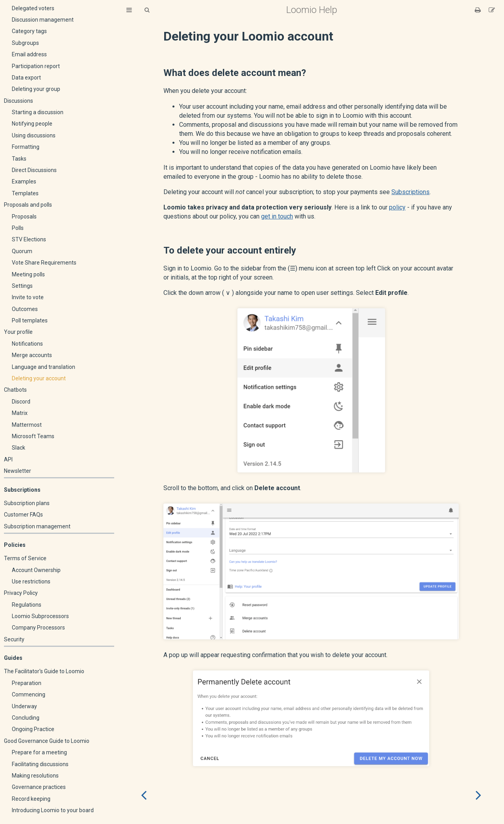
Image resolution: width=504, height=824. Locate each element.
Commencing (29, 694)
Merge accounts (32, 355)
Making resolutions (35, 776)
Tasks (19, 159)
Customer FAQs (23, 515)
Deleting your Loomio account (248, 36)
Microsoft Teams (33, 436)
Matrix (20, 413)
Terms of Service (25, 558)
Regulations (27, 605)
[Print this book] (479, 10)
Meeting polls (28, 274)
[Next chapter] (478, 795)
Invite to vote (28, 297)
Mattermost (27, 425)
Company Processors (38, 628)
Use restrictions (31, 581)
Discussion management (43, 20)
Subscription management (37, 526)
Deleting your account (39, 378)
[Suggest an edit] (492, 10)
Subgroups (25, 43)
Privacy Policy (21, 593)
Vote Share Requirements (44, 263)
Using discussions (34, 135)
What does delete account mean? (235, 73)
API (8, 459)
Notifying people (32, 124)
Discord (21, 402)
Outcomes (25, 309)
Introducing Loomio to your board (53, 810)
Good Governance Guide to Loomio (47, 741)
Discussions (19, 101)
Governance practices (39, 787)
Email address (29, 54)
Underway (24, 706)
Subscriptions (410, 192)
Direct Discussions (34, 170)
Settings (22, 286)
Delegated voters (33, 8)
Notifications (27, 344)
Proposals (24, 217)
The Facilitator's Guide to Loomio (44, 671)
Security (14, 639)
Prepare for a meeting (39, 752)
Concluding (26, 718)
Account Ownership (36, 570)
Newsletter (18, 471)
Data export (26, 78)
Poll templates (30, 320)
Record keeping (31, 799)
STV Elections (29, 239)
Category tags (29, 31)
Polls (18, 228)
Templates (25, 193)
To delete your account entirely (230, 250)
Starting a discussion (38, 112)
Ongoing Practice (33, 729)
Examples (24, 181)
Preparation (27, 683)
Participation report (36, 66)
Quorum (22, 251)
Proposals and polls (28, 205)
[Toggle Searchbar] (147, 10)
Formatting (26, 147)
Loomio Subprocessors (40, 616)
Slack (19, 448)
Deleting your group (36, 89)
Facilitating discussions (40, 764)
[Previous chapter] (144, 795)
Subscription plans (27, 503)
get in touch (277, 216)
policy (397, 207)
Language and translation (44, 367)
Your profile (18, 332)
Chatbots (15, 390)
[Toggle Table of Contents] (129, 10)
